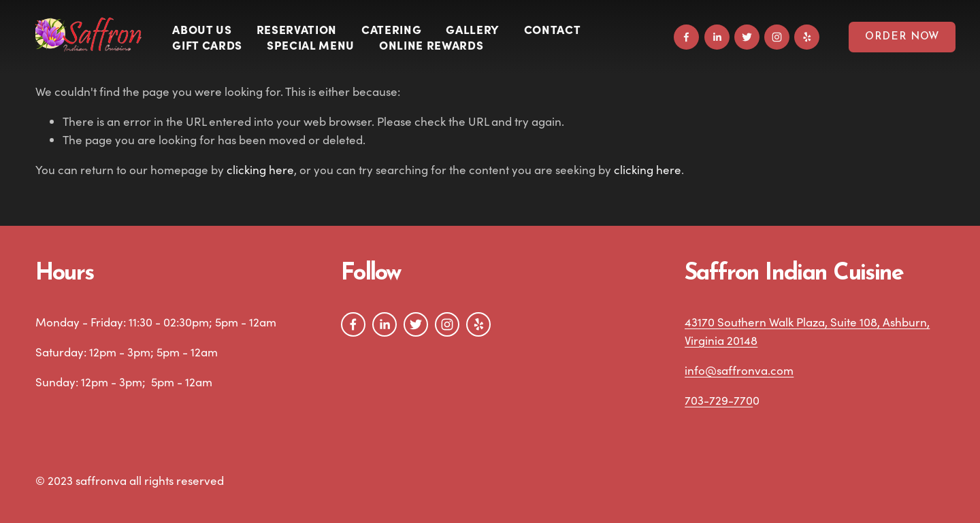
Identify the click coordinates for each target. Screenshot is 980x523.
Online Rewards (431, 45)
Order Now (902, 37)
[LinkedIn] (717, 37)
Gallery (473, 29)
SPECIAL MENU (311, 45)
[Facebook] (686, 37)
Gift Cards (207, 45)
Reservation (297, 29)
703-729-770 (719, 400)
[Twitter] (747, 37)
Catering (391, 29)
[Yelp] (807, 37)
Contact (553, 29)
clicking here (260, 170)
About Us (202, 29)
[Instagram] (777, 37)
